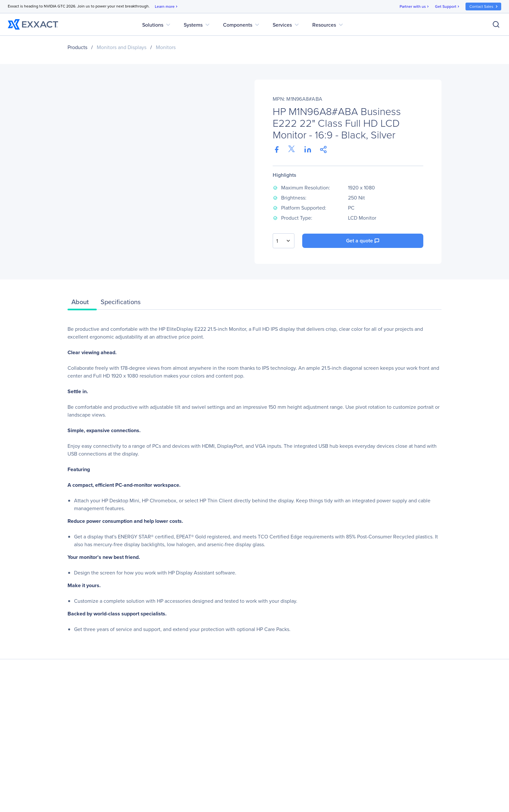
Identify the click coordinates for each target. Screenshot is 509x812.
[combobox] (284, 241)
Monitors (166, 47)
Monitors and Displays (122, 47)
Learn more (167, 7)
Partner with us (415, 7)
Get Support (448, 7)
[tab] (82, 303)
